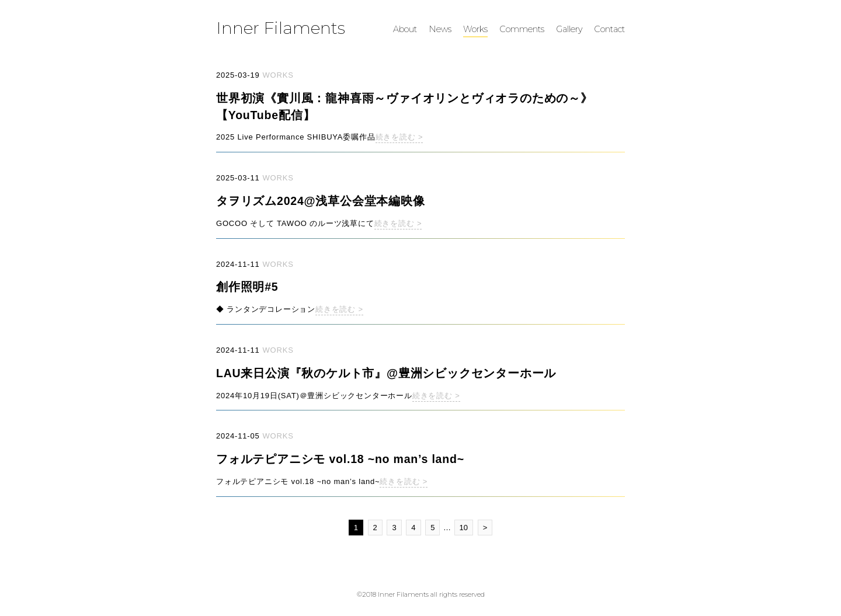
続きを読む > (399, 137)
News (440, 29)
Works (475, 29)
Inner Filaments (281, 28)
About (405, 29)
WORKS (278, 75)
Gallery (569, 29)
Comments (522, 29)
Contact (609, 29)
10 (464, 528)
